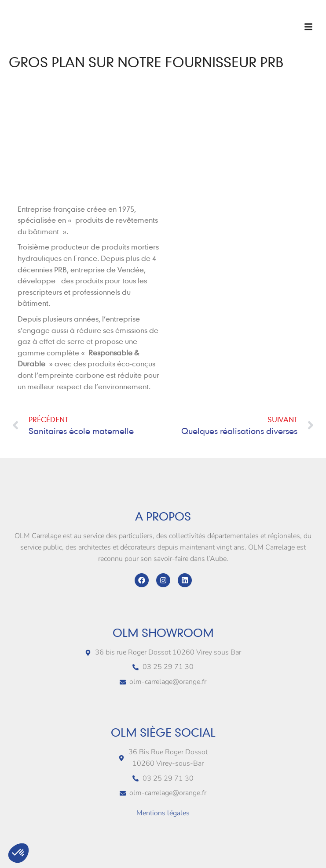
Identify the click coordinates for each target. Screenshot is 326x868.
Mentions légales (163, 813)
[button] (308, 27)
